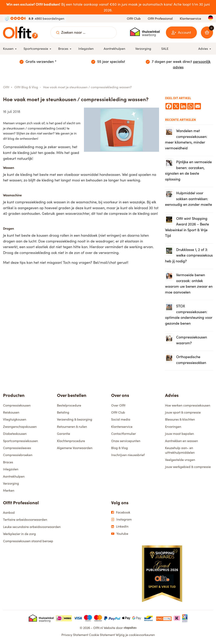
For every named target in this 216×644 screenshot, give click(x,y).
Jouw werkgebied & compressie (188, 468)
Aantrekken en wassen (181, 443)
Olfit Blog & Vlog (26, 87)
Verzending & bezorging (75, 421)
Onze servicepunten (126, 443)
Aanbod (9, 514)
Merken (9, 492)
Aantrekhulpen (14, 478)
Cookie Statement (102, 636)
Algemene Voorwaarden (75, 450)
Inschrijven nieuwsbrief (128, 457)
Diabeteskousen (15, 435)
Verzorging (11, 485)
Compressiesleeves (17, 450)
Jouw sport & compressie (183, 414)
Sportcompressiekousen (20, 443)
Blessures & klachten (180, 421)
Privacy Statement (75, 636)
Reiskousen (11, 414)
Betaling (63, 414)
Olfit (6, 87)
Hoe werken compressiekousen (188, 407)
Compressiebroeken (18, 457)
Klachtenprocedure (71, 443)
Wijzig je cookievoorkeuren (135, 636)
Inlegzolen (11, 471)
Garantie (64, 435)
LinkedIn (120, 528)
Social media (121, 421)
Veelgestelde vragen (180, 461)
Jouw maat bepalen (179, 435)
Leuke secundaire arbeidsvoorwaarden (32, 528)
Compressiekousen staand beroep (28, 543)
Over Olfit (118, 407)
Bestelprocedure (69, 407)
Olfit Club (134, 18)
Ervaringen (173, 428)
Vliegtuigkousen (15, 421)
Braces (8, 464)
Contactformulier (124, 435)
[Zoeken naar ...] (58, 33)
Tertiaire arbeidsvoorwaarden (25, 521)
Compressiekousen (17, 407)
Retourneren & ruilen (72, 428)
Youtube (120, 535)
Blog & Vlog (119, 450)
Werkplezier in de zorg (19, 535)
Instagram (121, 521)
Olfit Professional (160, 18)
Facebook (121, 514)
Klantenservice (190, 18)
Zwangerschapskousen (20, 428)
